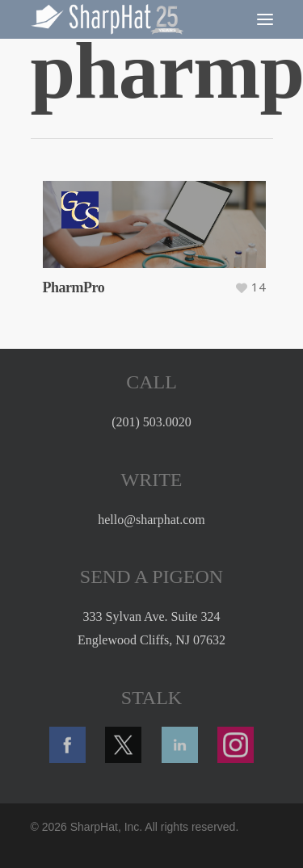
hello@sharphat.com (151, 520)
